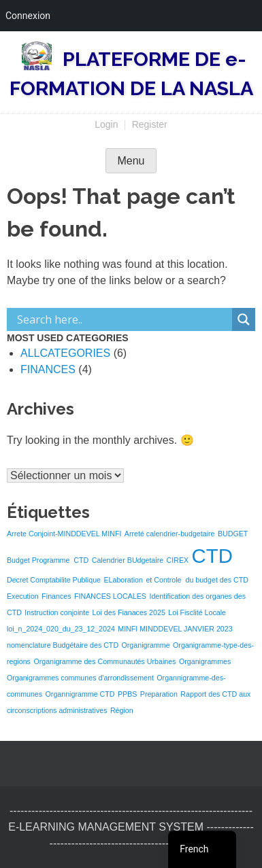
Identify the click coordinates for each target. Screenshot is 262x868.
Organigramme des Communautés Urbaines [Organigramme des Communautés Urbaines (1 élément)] (104, 661)
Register (150, 124)
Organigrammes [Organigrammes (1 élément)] (205, 661)
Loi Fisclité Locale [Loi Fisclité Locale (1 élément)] (197, 612)
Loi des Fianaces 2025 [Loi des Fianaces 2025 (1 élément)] (129, 612)
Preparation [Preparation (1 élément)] (159, 694)
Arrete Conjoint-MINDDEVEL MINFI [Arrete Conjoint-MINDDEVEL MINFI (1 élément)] (64, 534)
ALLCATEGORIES (65, 353)
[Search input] (123, 319)
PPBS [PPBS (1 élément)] (127, 694)
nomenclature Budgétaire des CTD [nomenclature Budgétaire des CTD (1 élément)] (63, 645)
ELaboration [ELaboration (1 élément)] (123, 580)
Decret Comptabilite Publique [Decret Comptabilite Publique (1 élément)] (54, 580)
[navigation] (202, 849)
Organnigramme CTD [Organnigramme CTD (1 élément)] (80, 694)
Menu (131, 161)
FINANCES (48, 369)
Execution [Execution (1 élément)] (23, 596)
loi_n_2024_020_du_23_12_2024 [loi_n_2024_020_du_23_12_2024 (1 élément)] (61, 629)
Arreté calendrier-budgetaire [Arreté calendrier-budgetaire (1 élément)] (170, 534)
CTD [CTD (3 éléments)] (212, 556)
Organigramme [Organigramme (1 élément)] (146, 645)
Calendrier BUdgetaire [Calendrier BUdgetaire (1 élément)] (128, 560)
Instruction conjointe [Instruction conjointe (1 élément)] (57, 612)
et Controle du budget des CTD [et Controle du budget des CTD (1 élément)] (197, 580)
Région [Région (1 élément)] (122, 710)
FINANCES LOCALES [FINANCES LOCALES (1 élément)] (110, 596)
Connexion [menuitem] (28, 16)
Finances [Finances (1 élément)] (56, 596)
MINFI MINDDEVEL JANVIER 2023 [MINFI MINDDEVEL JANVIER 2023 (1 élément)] (175, 629)
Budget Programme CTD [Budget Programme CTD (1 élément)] (48, 560)
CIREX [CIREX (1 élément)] (178, 560)
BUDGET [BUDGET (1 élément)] (233, 534)
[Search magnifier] (244, 319)
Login (106, 124)
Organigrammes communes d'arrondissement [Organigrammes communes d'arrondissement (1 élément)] (80, 678)
